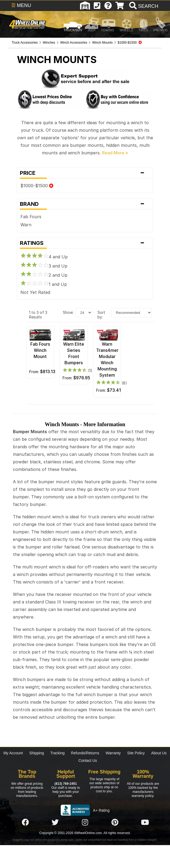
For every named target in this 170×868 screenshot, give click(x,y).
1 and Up (44, 284)
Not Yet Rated (35, 292)
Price (85, 173)
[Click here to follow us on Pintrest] (115, 822)
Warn (26, 225)
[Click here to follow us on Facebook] (25, 822)
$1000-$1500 (37, 186)
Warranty (113, 753)
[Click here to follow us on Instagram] (85, 822)
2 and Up (44, 275)
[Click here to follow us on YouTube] (145, 822)
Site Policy (136, 753)
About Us (159, 753)
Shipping (37, 753)
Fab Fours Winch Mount (40, 350)
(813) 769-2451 (66, 784)
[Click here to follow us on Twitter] (55, 822)
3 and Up (44, 266)
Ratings (85, 243)
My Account (13, 753)
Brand (85, 204)
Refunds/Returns (85, 753)
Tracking (57, 753)
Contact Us (88, 761)
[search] (143, 6)
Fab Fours (31, 217)
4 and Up (44, 257)
